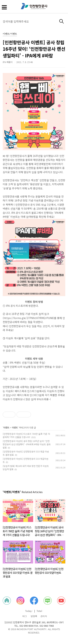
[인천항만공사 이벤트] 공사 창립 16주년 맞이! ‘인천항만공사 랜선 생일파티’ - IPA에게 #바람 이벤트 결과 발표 (27, 444)
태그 (25, 616)
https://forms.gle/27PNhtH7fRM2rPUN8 (28, 318)
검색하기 (62, 21)
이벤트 (6, 427)
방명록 (34, 616)
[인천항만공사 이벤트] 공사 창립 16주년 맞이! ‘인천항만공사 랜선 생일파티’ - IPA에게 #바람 (34, 49)
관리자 (44, 616)
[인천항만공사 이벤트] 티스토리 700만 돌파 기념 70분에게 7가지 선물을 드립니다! (26, 435)
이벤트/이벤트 (10, 34)
